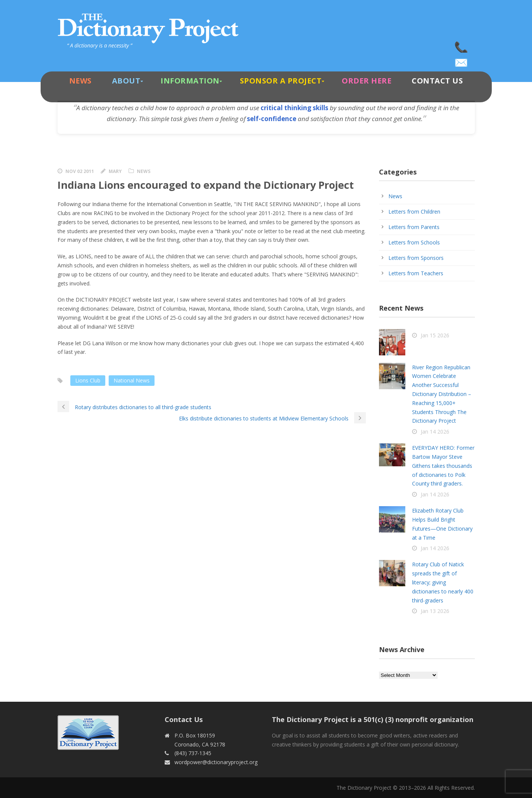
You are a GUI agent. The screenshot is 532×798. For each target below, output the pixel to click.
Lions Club (88, 380)
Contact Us (437, 81)
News (80, 81)
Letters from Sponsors (416, 258)
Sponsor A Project (281, 81)
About (126, 81)
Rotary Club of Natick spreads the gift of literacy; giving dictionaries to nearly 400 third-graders (443, 582)
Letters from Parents (414, 227)
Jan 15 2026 (435, 335)
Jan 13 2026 (435, 611)
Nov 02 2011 (80, 171)
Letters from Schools (414, 242)
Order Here (367, 81)
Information (190, 81)
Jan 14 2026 (435, 432)
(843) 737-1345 (462, 45)
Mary (115, 171)
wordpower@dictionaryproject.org (462, 60)
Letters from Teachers (416, 273)
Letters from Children (414, 212)
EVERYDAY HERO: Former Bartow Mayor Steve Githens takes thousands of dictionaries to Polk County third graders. (443, 466)
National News (132, 380)
